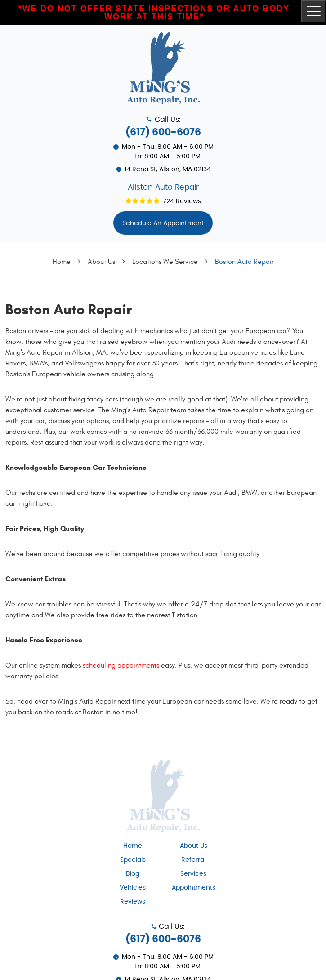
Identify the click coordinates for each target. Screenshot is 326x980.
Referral (193, 860)
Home (62, 262)
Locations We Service (165, 262)
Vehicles (133, 888)
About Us (101, 262)
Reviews (133, 902)
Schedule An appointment (163, 223)
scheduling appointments (121, 665)
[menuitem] (133, 846)
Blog (133, 874)
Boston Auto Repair (244, 262)
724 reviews (182, 201)
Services (193, 874)
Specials (133, 860)
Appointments (194, 888)
